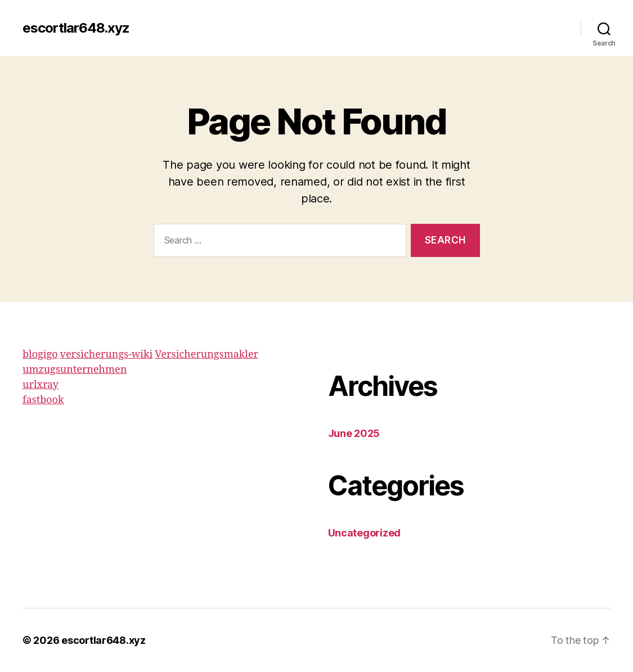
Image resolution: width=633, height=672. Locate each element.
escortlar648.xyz (76, 28)
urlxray (41, 385)
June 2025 (354, 433)
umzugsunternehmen (75, 370)
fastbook (43, 400)
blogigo (40, 355)
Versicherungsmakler (206, 355)
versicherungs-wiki (107, 355)
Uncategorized (365, 533)
